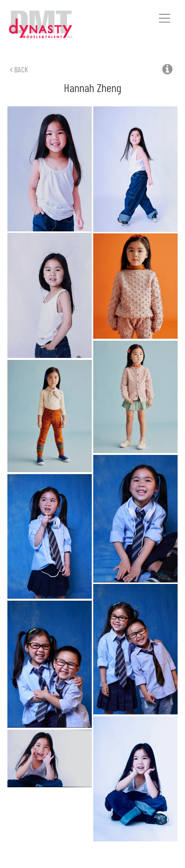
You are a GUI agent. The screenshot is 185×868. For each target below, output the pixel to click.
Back (19, 69)
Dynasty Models (55, 25)
